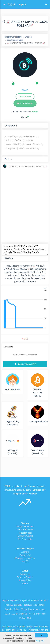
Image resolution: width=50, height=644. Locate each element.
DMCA (25, 583)
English (5, 600)
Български (33, 609)
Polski (17, 609)
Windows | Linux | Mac (25, 558)
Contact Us (25, 574)
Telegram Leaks (25, 539)
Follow (25, 90)
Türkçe (24, 609)
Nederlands (39, 605)
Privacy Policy (25, 580)
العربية (8, 614)
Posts (8, 159)
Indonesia (41, 614)
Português (28, 605)
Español (18, 605)
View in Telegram (25, 103)
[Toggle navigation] (46, 5)
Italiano (9, 605)
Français (35, 600)
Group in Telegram (25, 530)
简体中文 (23, 614)
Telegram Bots (25, 533)
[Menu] (45, 288)
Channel (29, 37)
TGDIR (11, 5)
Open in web (25, 97)
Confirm (34, 112)
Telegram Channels (25, 527)
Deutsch (44, 600)
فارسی (15, 614)
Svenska (9, 609)
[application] (25, 309)
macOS (25, 561)
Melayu (23, 618)
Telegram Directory (13, 37)
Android (25, 552)
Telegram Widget (25, 536)
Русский (26, 600)
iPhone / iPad (25, 555)
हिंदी (29, 618)
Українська (15, 600)
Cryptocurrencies (15, 40)
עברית (42, 609)
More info (40, 641)
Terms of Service (25, 577)
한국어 (32, 614)
